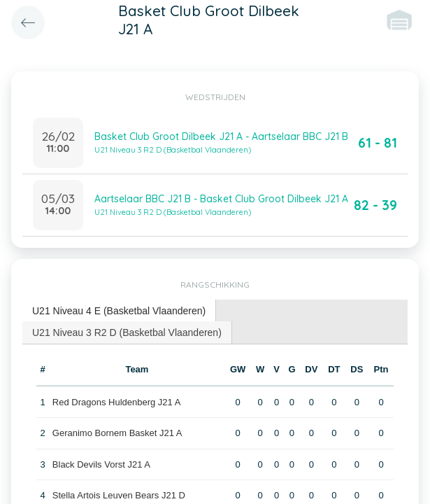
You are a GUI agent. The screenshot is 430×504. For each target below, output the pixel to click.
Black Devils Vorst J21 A (101, 464)
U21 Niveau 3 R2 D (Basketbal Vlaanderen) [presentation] (127, 332)
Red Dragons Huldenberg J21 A (117, 402)
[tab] (119, 311)
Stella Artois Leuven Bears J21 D (119, 495)
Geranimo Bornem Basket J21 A (117, 433)
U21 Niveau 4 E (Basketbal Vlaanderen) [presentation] (119, 311)
